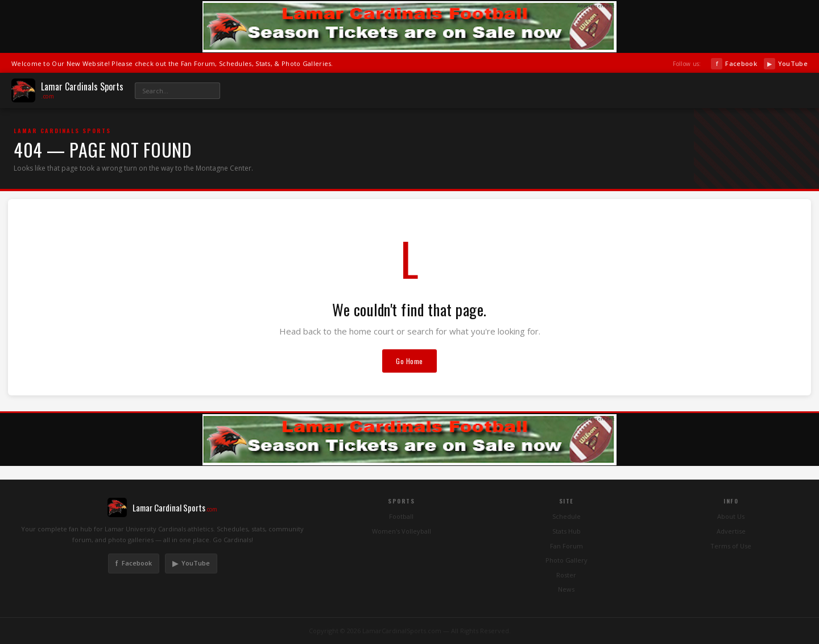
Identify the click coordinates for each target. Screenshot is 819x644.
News (566, 589)
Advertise (731, 531)
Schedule (566, 516)
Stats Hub (566, 531)
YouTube (786, 64)
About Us (731, 516)
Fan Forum (566, 546)
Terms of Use (731, 546)
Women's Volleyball (402, 531)
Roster (566, 575)
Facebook (734, 64)
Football (401, 516)
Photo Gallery (566, 560)
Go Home (409, 361)
